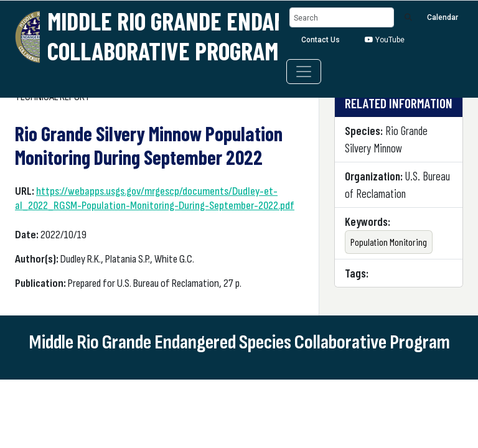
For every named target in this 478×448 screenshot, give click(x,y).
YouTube (385, 40)
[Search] (342, 18)
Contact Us (321, 40)
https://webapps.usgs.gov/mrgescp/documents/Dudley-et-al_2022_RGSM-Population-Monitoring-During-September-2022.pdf (155, 198)
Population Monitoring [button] (389, 242)
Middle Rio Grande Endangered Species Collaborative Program (235, 35)
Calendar (443, 17)
